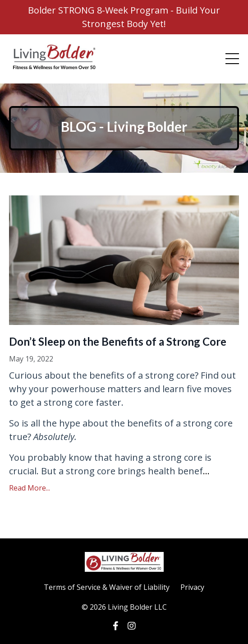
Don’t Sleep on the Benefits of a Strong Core (118, 341)
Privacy (192, 587)
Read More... (30, 488)
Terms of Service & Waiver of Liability (107, 587)
